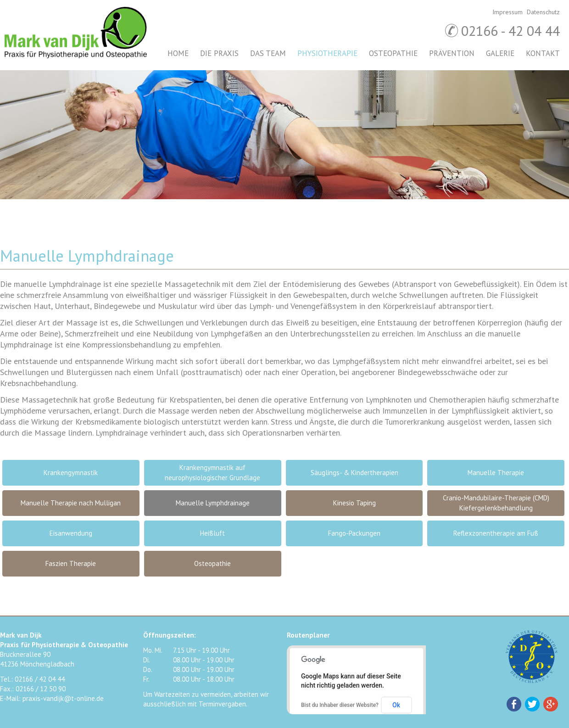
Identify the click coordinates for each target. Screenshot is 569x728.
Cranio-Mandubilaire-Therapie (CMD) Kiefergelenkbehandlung (496, 503)
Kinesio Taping (354, 503)
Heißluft (212, 533)
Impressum (508, 12)
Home (178, 53)
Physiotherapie (327, 53)
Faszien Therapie (71, 563)
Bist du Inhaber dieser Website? (340, 705)
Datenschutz (543, 12)
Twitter (532, 704)
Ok (396, 705)
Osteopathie (393, 53)
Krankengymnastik (71, 473)
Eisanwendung (71, 533)
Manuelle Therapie (496, 473)
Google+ (551, 704)
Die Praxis (219, 53)
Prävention (452, 53)
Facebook (514, 704)
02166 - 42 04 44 (510, 31)
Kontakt (543, 53)
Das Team (268, 53)
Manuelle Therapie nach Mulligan (71, 503)
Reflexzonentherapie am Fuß (496, 533)
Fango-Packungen (354, 533)
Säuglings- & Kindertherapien (354, 473)
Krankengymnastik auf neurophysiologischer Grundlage (212, 473)
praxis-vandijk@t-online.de (63, 698)
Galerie (500, 53)
